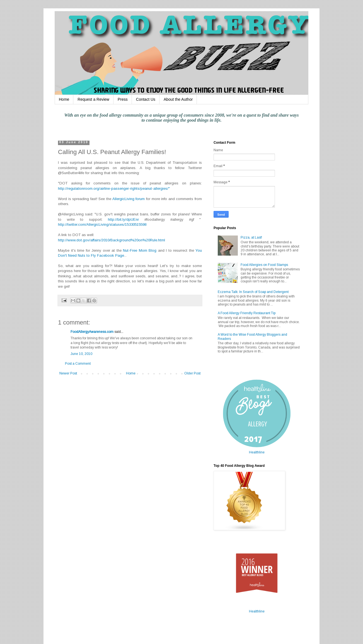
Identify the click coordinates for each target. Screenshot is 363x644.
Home (64, 99)
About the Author (178, 99)
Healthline (257, 452)
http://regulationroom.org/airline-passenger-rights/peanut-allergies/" (114, 188)
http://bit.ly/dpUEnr (126, 219)
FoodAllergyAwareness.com (92, 332)
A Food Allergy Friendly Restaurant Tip (247, 313)
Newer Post (68, 373)
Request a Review (93, 99)
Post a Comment (78, 364)
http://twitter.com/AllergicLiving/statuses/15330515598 (102, 224)
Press (123, 99)
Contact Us (146, 99)
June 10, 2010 (81, 354)
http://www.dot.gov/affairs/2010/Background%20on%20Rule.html (112, 240)
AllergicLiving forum (129, 199)
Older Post (192, 373)
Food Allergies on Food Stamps (264, 265)
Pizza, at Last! (251, 237)
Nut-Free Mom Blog (140, 250)
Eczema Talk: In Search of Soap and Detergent (253, 292)
